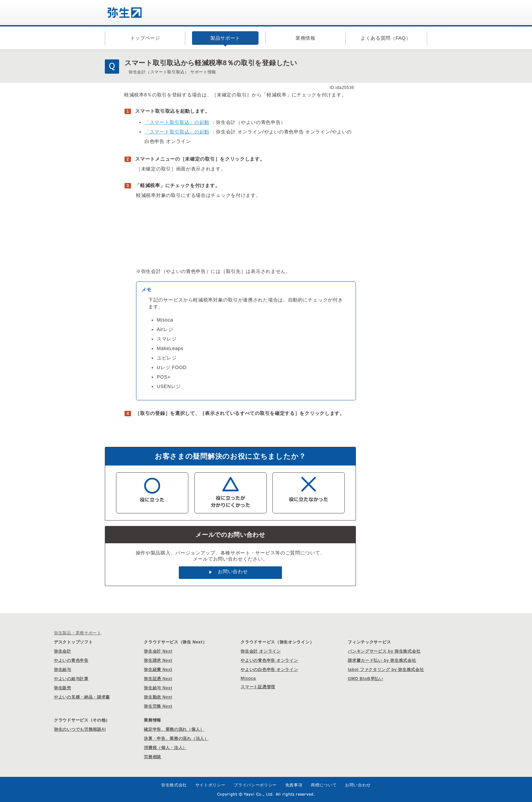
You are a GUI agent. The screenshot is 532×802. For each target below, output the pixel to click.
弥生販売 (63, 688)
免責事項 (294, 785)
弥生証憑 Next (158, 679)
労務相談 (153, 757)
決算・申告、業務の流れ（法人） (176, 739)
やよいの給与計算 (71, 679)
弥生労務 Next (158, 706)
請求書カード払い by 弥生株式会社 (382, 660)
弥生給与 (63, 670)
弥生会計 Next (158, 651)
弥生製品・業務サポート (78, 633)
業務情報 (306, 38)
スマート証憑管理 (258, 687)
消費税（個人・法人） (165, 748)
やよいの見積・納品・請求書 (82, 697)
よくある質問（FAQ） (386, 38)
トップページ (145, 38)
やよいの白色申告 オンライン (269, 670)
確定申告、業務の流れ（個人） (174, 729)
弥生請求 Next (158, 660)
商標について (324, 785)
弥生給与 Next (158, 688)
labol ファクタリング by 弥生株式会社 (386, 670)
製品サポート (225, 38)
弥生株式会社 (174, 785)
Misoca (248, 678)
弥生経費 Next (158, 670)
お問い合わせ (233, 571)
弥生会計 (63, 651)
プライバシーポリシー (255, 785)
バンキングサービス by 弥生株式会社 (384, 651)
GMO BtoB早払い (365, 679)
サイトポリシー (211, 785)
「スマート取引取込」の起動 (177, 122)
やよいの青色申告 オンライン (269, 660)
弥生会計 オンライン (261, 651)
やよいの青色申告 (71, 660)
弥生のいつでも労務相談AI (80, 729)
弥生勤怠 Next (158, 697)
